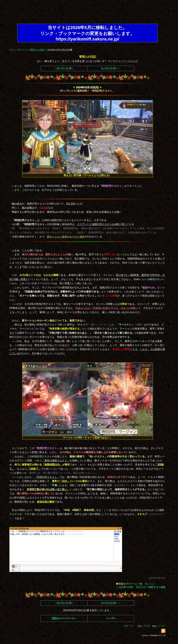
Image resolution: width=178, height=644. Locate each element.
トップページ (19, 50)
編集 (163, 587)
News (117, 534)
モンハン (150, 584)
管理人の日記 (37, 50)
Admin (117, 541)
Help (116, 539)
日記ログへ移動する (147, 587)
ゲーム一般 (136, 584)
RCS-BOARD (66, 573)
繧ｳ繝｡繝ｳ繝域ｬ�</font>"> (62, 546)
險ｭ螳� (118, 531)
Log (116, 536)
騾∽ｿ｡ (15, 568)
